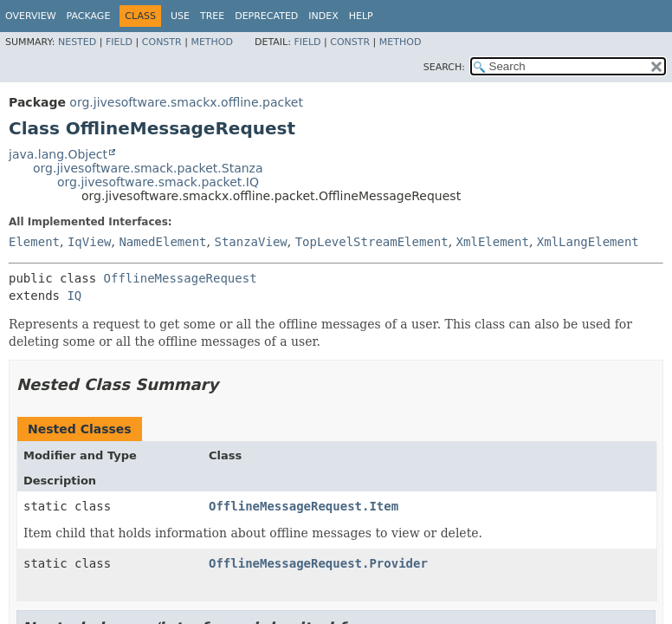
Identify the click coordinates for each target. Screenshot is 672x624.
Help (361, 16)
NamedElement (162, 242)
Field (119, 42)
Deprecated (266, 16)
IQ (74, 296)
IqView (90, 242)
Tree (212, 16)
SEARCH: (444, 67)
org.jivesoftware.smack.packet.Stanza (148, 168)
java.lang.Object (58, 154)
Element (34, 242)
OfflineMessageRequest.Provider (318, 563)
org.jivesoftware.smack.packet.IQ (158, 182)
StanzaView (250, 242)
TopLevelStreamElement (372, 242)
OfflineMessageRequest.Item (304, 506)
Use (180, 16)
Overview (31, 16)
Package (89, 16)
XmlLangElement (588, 242)
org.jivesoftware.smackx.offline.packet (186, 102)
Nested (77, 42)
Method (212, 42)
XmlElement (493, 242)
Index (323, 16)
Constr (162, 42)
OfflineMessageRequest (181, 278)
